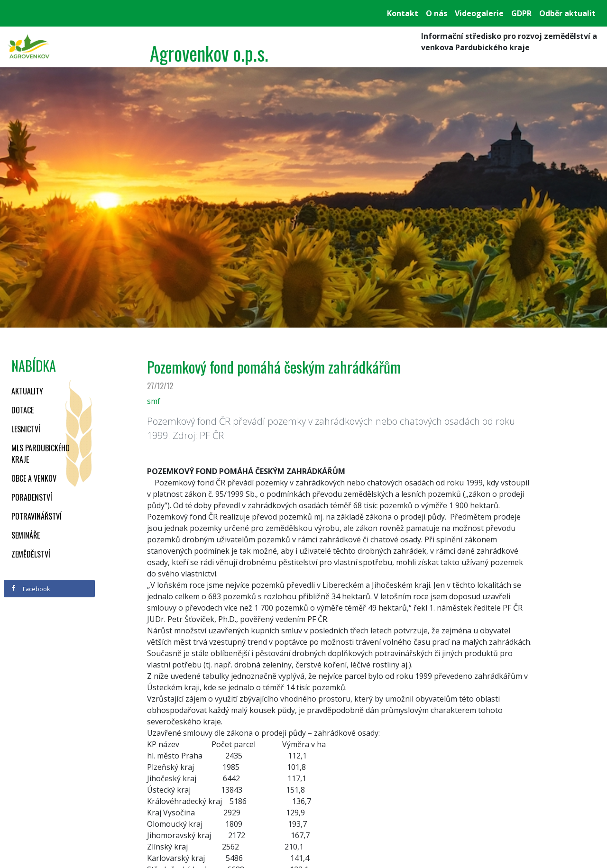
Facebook (30, 589)
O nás (437, 13)
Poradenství (32, 497)
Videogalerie (479, 13)
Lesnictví (26, 429)
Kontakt (403, 13)
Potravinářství (37, 516)
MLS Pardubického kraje (41, 454)
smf (154, 401)
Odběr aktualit (567, 13)
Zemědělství (31, 554)
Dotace (23, 410)
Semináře (26, 535)
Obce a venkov (34, 478)
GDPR (521, 13)
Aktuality (27, 391)
